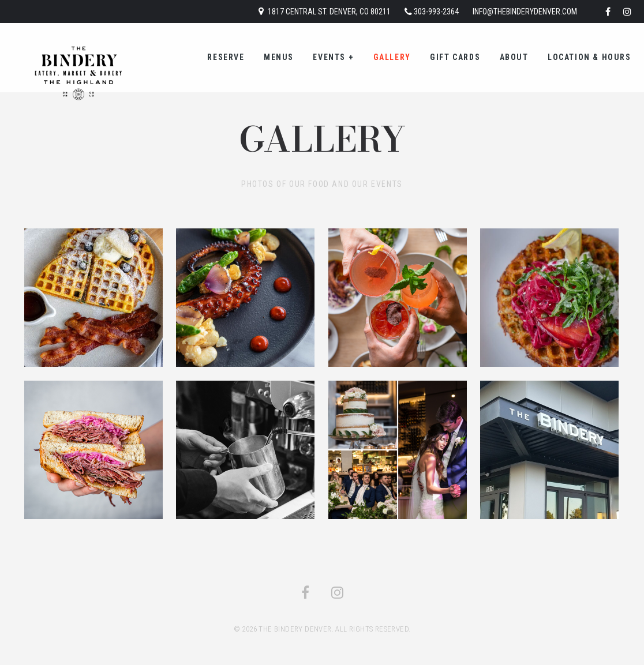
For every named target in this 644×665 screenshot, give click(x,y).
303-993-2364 (436, 12)
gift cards (455, 57)
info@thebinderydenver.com (525, 12)
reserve (226, 57)
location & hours (589, 57)
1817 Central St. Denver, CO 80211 (329, 12)
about (514, 57)
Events (333, 57)
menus (279, 57)
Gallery (392, 57)
